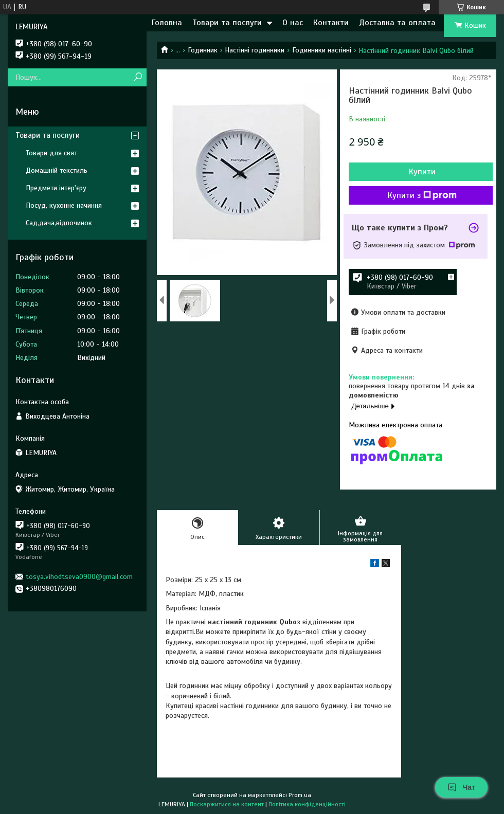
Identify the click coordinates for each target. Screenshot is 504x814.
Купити (422, 172)
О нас (293, 23)
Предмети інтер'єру (56, 188)
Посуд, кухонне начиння (64, 205)
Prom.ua (300, 795)
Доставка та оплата (397, 23)
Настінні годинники (255, 50)
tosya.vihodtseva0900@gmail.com (79, 577)
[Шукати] (138, 77)
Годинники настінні (322, 50)
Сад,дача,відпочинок (59, 223)
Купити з (422, 195)
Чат (461, 787)
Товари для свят (51, 153)
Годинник (203, 50)
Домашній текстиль (57, 170)
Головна (167, 23)
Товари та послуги (227, 23)
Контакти (331, 23)
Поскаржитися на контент (227, 804)
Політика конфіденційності (307, 804)
